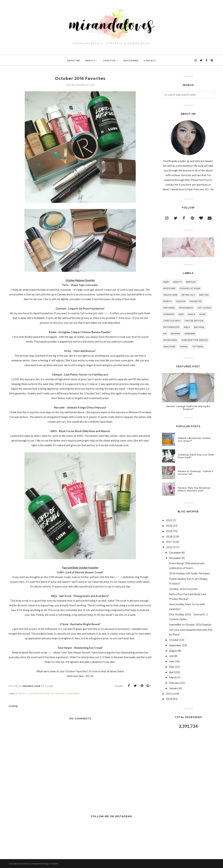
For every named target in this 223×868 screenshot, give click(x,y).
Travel (184, 347)
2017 (169, 542)
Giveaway (169, 314)
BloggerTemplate (51, 864)
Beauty (23, 694)
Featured (169, 308)
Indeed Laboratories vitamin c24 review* (194, 439)
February (174, 683)
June (172, 661)
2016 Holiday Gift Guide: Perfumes (190, 573)
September (175, 645)
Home (202, 314)
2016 (169, 547)
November (175, 558)
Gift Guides (205, 308)
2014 (169, 699)
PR (52, 694)
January (174, 688)
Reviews (61, 694)
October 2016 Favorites (183, 589)
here (106, 313)
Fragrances (186, 308)
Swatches (169, 347)
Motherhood (172, 327)
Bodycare (169, 288)
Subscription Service (195, 340)
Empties (204, 295)
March (173, 677)
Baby (166, 282)
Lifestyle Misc (172, 321)
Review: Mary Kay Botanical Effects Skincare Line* (194, 489)
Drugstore (170, 295)
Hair (47, 694)
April (172, 672)
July (171, 656)
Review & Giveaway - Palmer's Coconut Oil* (195, 473)
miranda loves (24, 864)
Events (168, 301)
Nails (187, 327)
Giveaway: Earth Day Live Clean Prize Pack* (196, 456)
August (173, 651)
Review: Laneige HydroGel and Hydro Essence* (188, 408)
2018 (169, 536)
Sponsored (170, 340)
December (175, 553)
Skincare (73, 694)
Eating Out (188, 295)
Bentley (191, 282)
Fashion (181, 301)
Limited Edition (194, 321)
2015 (169, 694)
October (174, 640)
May (172, 667)
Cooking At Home (190, 288)
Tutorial (198, 347)
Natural (199, 327)
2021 (169, 520)
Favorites (36, 694)
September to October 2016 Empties (190, 624)
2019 (169, 531)
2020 (169, 526)
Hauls (192, 314)
